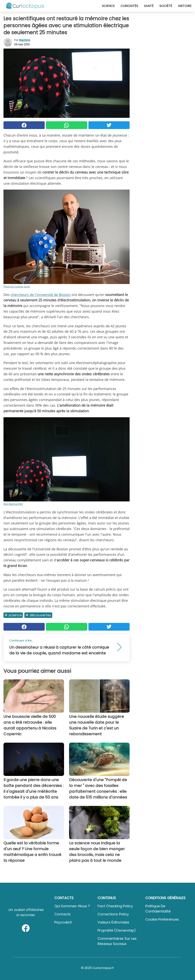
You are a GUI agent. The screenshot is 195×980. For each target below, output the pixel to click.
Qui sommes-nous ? (72, 906)
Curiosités (129, 6)
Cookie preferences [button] (162, 919)
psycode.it (63, 922)
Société (166, 6)
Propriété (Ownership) (117, 930)
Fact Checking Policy (115, 906)
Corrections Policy (113, 914)
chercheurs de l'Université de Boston (41, 295)
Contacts (62, 914)
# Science (13, 615)
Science (108, 6)
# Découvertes (38, 615)
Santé (149, 6)
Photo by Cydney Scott (17, 286)
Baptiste (25, 40)
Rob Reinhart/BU (13, 504)
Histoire (185, 6)
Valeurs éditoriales (113, 922)
